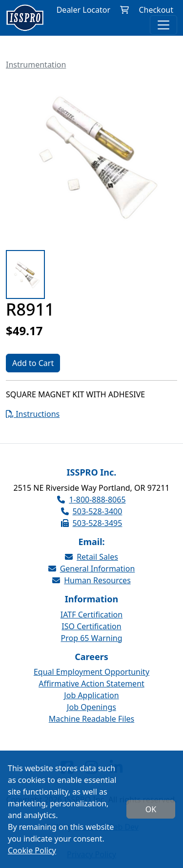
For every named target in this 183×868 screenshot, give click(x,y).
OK (151, 809)
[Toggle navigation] (163, 25)
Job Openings (91, 707)
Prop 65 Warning (91, 638)
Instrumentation (36, 65)
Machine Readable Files (91, 719)
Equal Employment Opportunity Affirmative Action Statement (91, 678)
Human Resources (91, 580)
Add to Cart (33, 363)
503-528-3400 (92, 511)
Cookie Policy (32, 850)
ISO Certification (91, 626)
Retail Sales (91, 557)
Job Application (91, 695)
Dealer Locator (83, 10)
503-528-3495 (92, 523)
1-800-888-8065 (91, 500)
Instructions (33, 414)
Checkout (156, 10)
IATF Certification (91, 615)
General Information (92, 569)
